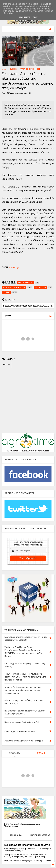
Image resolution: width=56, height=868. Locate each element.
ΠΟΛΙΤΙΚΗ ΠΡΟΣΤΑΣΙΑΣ (40, 835)
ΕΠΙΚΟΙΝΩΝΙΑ (16, 835)
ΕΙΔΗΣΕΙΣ (13, 69)
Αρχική (4, 69)
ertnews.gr (14, 267)
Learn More (25, 17)
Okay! (35, 17)
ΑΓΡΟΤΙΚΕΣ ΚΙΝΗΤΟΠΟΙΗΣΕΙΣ (30, 69)
